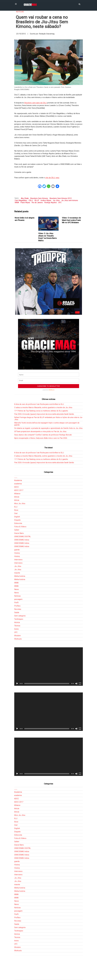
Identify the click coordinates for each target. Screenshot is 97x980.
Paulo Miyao (25, 203)
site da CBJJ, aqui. (52, 178)
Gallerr (17, 530)
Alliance (17, 494)
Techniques (19, 619)
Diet (16, 513)
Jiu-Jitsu (56, 200)
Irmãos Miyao (46, 200)
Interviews (18, 560)
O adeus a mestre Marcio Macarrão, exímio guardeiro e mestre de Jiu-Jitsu (43, 407)
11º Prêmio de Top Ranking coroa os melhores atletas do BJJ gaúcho (41, 411)
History (17, 553)
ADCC (17, 487)
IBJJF (37, 200)
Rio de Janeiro (37, 203)
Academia (18, 480)
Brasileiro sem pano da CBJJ (36, 103)
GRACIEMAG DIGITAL (23, 537)
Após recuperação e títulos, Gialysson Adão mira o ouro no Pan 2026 (41, 438)
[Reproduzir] (17, 684)
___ (16, 477)
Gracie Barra (19, 533)
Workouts (18, 639)
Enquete (17, 520)
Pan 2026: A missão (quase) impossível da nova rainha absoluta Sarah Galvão (44, 414)
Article (17, 497)
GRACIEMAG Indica (22, 540)
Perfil (16, 603)
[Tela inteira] (80, 684)
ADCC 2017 (19, 490)
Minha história (20, 576)
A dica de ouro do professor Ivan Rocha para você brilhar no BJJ (39, 404)
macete (17, 573)
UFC (60, 203)
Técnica (17, 626)
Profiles (17, 606)
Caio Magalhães (21, 200)
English (17, 517)
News (17, 589)
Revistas (18, 609)
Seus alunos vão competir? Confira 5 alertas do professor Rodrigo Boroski (43, 435)
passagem (18, 599)
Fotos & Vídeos (20, 527)
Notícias (20, 12)
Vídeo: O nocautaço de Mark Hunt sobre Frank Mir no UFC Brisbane (71, 220)
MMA (17, 203)
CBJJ (31, 200)
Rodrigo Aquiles (51, 203)
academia (18, 484)
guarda (17, 550)
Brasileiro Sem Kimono (39, 198)
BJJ (16, 507)
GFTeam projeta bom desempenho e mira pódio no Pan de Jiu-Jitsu (40, 431)
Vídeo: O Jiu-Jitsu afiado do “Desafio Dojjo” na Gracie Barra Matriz (47, 237)
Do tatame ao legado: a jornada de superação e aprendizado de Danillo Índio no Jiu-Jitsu (48, 428)
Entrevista (18, 523)
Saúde (17, 612)
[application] (49, 667)
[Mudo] (76, 684)
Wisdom (17, 636)
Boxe (16, 510)
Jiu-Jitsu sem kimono (70, 200)
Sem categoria (20, 616)
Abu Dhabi (25, 198)
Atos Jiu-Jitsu (20, 503)
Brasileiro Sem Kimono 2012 (61, 198)
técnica (17, 622)
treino (16, 629)
